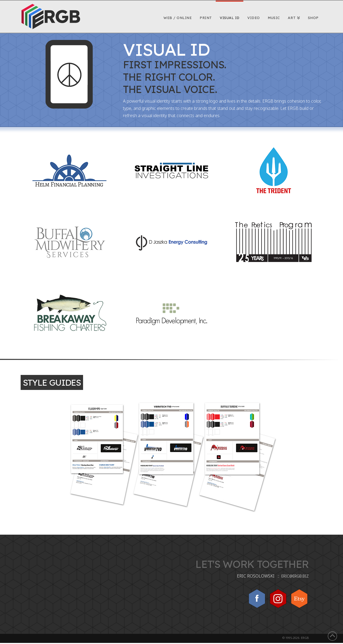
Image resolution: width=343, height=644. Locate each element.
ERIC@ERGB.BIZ (295, 576)
